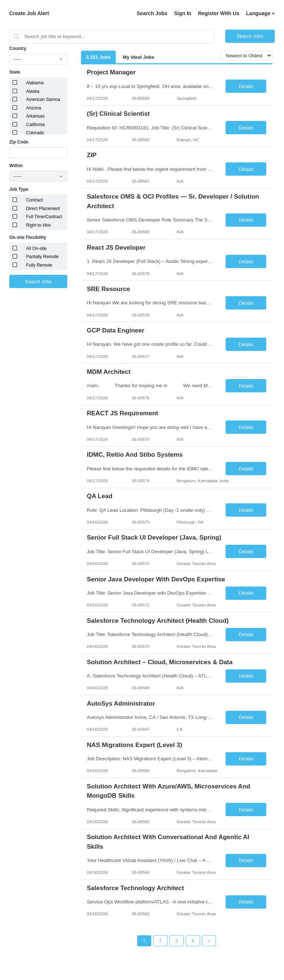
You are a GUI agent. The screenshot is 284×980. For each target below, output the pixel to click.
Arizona (34, 108)
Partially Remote (43, 257)
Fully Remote (39, 265)
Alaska (33, 91)
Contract (35, 200)
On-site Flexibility (28, 237)
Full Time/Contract (44, 217)
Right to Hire (39, 225)
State (15, 72)
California (36, 125)
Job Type (19, 189)
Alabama (35, 83)
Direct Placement (43, 209)
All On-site (36, 249)
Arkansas (35, 116)
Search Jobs (152, 13)
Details (246, 86)
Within (16, 166)
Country (18, 48)
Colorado (35, 133)
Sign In (183, 13)
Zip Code (19, 142)
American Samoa (43, 99)
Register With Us (219, 13)
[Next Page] (209, 941)
